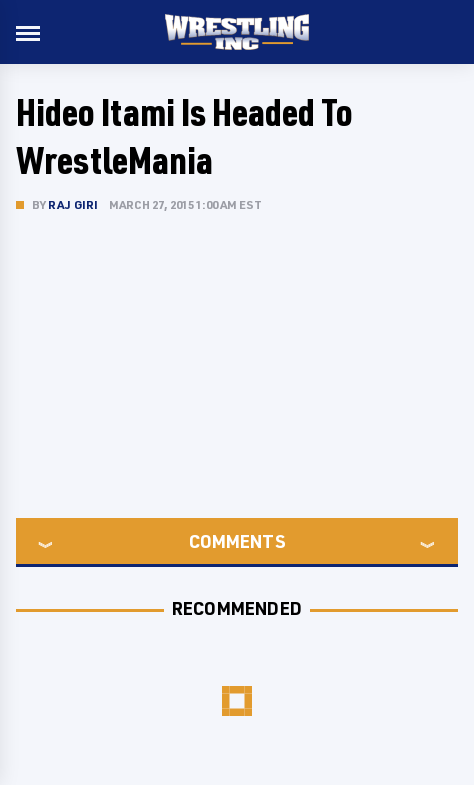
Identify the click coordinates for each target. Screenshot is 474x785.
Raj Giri (73, 204)
